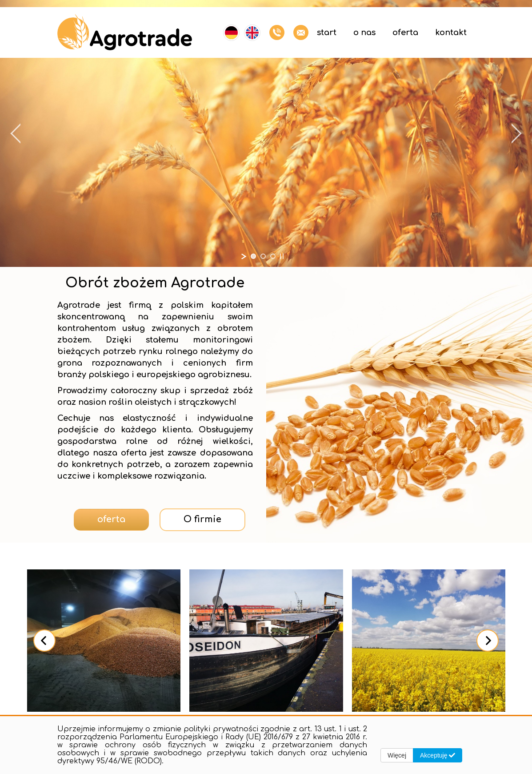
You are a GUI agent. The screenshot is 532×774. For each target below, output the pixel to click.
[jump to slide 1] (253, 256)
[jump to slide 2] (263, 256)
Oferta (405, 32)
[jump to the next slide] (516, 133)
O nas (364, 32)
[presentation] (44, 641)
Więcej (397, 755)
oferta (111, 519)
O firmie (202, 519)
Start (327, 32)
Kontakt (451, 32)
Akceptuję (438, 755)
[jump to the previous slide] (16, 133)
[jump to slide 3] (273, 256)
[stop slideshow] (282, 256)
